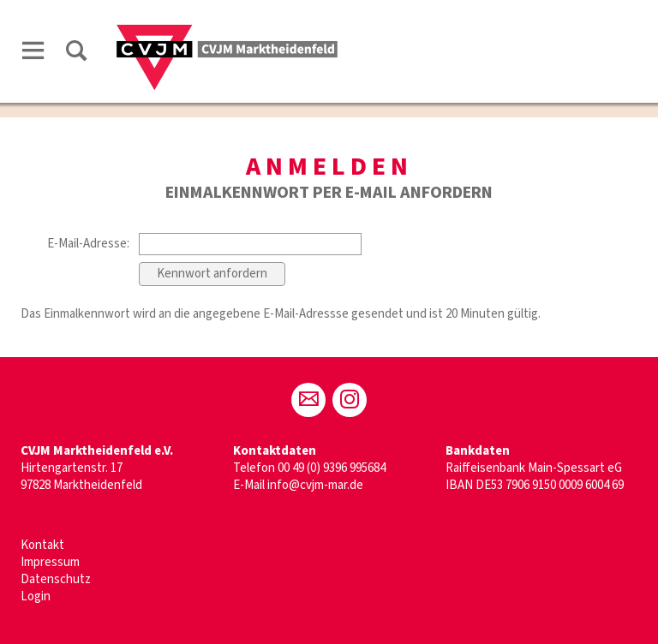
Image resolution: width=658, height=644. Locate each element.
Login (36, 596)
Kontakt (42, 545)
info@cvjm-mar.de (315, 485)
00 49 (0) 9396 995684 (332, 468)
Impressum (50, 562)
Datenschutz (56, 579)
